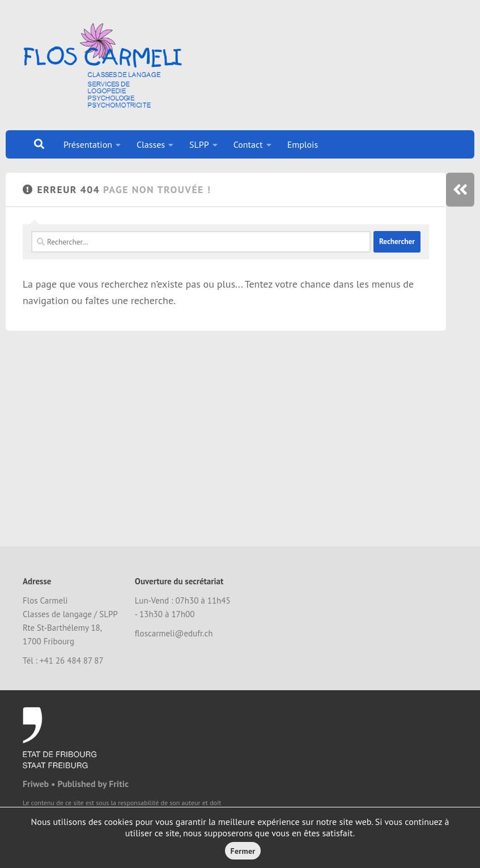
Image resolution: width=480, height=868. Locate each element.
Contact (248, 144)
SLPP (199, 144)
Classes (151, 144)
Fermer (243, 851)
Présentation (88, 144)
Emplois (303, 144)
